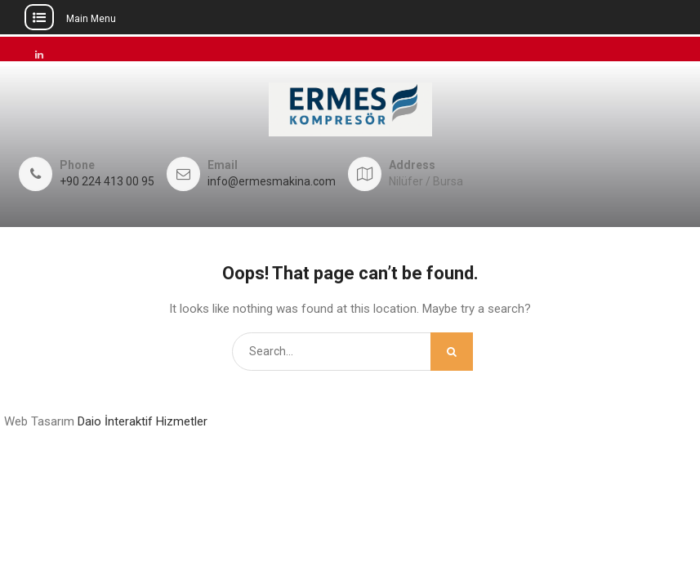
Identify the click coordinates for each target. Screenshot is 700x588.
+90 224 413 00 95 (107, 182)
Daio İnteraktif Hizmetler (143, 421)
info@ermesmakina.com (272, 182)
